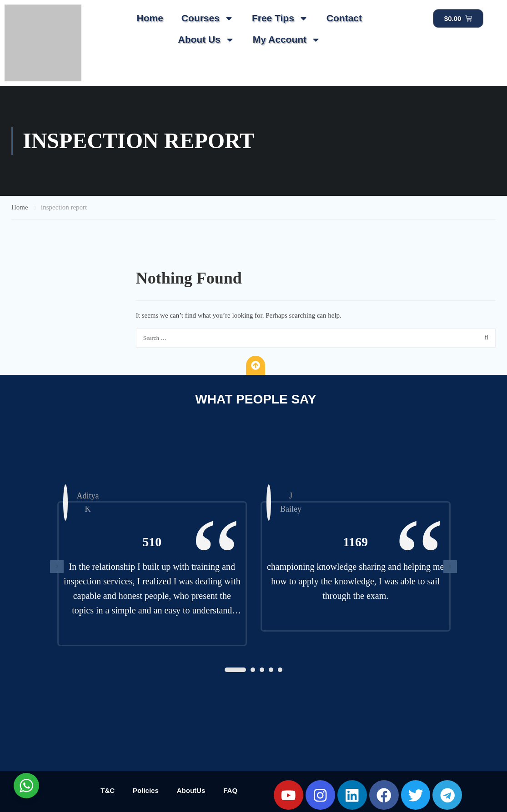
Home (150, 18)
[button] (235, 670)
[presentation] (57, 567)
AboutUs (191, 790)
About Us (206, 40)
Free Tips (280, 18)
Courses (208, 18)
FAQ (230, 790)
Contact (344, 18)
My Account (287, 40)
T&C (108, 790)
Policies (146, 790)
